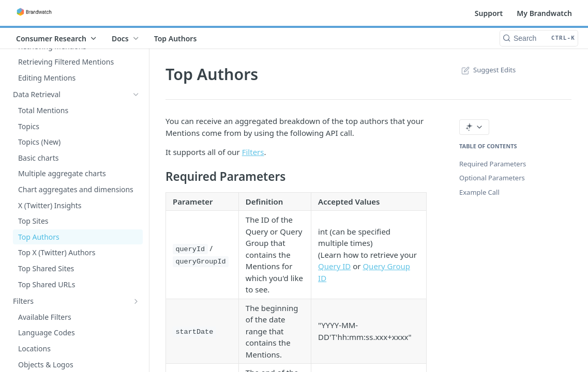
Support (489, 13)
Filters (253, 152)
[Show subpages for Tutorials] (136, 317)
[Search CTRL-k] (539, 38)
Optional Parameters (492, 178)
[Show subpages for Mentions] (136, 79)
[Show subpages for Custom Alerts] (136, 63)
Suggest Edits (487, 70)
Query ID (334, 266)
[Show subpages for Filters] (136, 301)
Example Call (479, 192)
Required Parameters (493, 164)
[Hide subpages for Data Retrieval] (136, 95)
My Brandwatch (544, 13)
